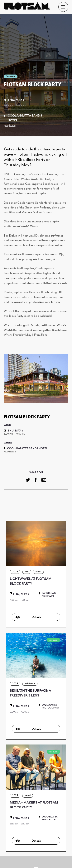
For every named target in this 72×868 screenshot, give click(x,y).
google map (10, 126)
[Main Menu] (63, 7)
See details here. (50, 302)
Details (36, 617)
